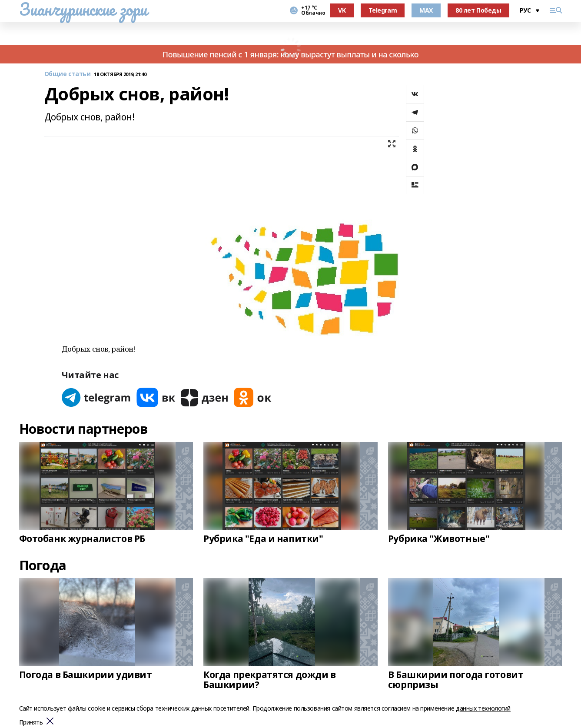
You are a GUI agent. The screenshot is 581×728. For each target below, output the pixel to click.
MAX (426, 10)
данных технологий (483, 708)
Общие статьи (68, 74)
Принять (31, 723)
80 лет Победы (478, 10)
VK (342, 10)
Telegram (383, 10)
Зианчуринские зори (83, 9)
